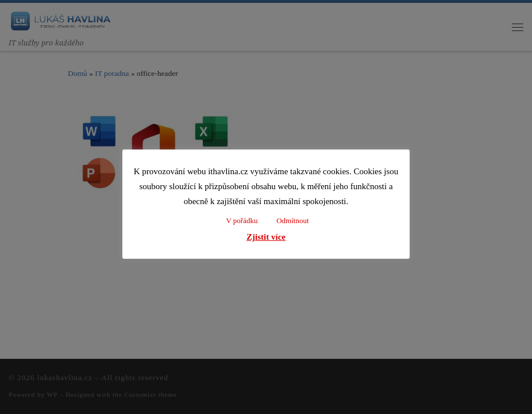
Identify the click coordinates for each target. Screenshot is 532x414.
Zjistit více (266, 237)
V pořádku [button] (242, 221)
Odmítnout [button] (292, 221)
